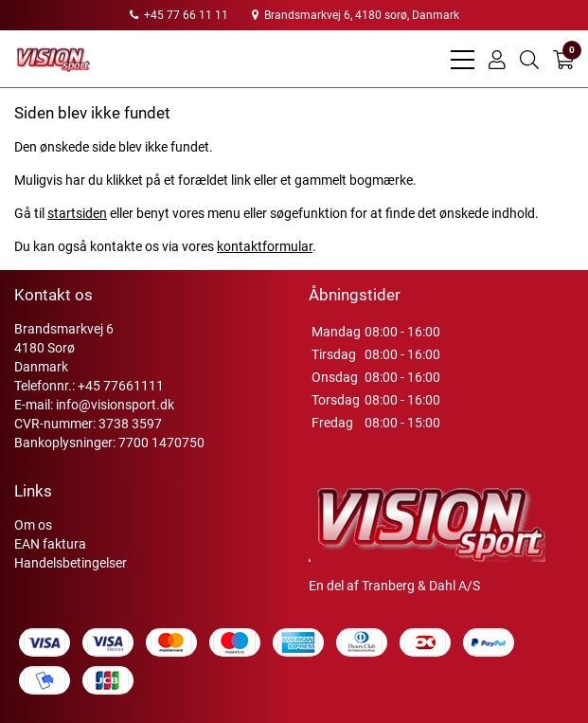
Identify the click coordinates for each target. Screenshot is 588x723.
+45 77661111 (121, 386)
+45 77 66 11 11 (179, 15)
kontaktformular (265, 246)
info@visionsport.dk (115, 405)
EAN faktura (50, 544)
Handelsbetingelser (71, 563)
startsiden (77, 213)
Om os (33, 525)
